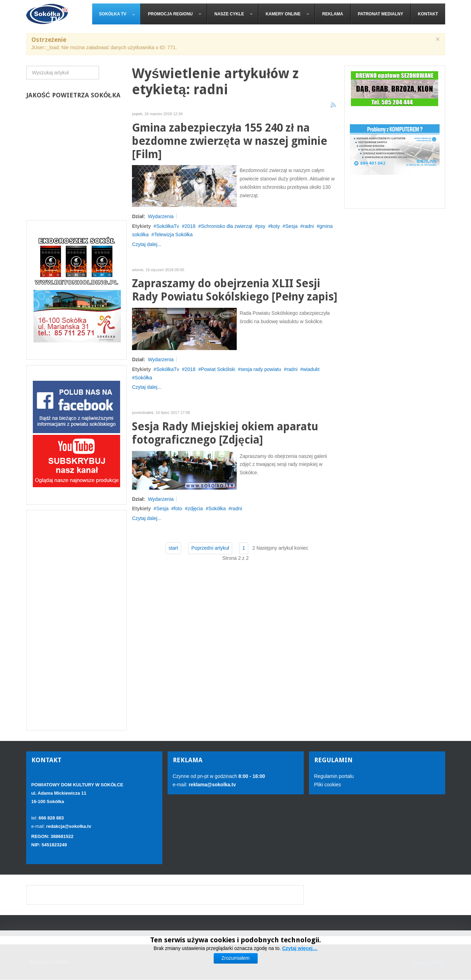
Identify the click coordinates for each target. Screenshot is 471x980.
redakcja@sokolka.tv (69, 826)
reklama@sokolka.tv (212, 785)
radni (308, 226)
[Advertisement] (77, 620)
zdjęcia (195, 508)
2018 (190, 226)
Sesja (291, 226)
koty (275, 226)
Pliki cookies (328, 785)
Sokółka (143, 378)
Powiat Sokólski (218, 369)
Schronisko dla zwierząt (227, 226)
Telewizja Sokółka (173, 235)
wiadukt (311, 369)
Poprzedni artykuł (210, 548)
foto (178, 508)
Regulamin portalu (334, 776)
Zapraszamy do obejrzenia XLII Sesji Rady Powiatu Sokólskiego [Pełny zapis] (235, 290)
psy (262, 226)
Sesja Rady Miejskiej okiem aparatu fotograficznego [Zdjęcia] (225, 433)
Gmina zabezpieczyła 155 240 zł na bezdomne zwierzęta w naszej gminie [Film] (230, 141)
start (173, 548)
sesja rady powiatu (261, 369)
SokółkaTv (168, 226)
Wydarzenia (161, 216)
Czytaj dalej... (147, 244)
